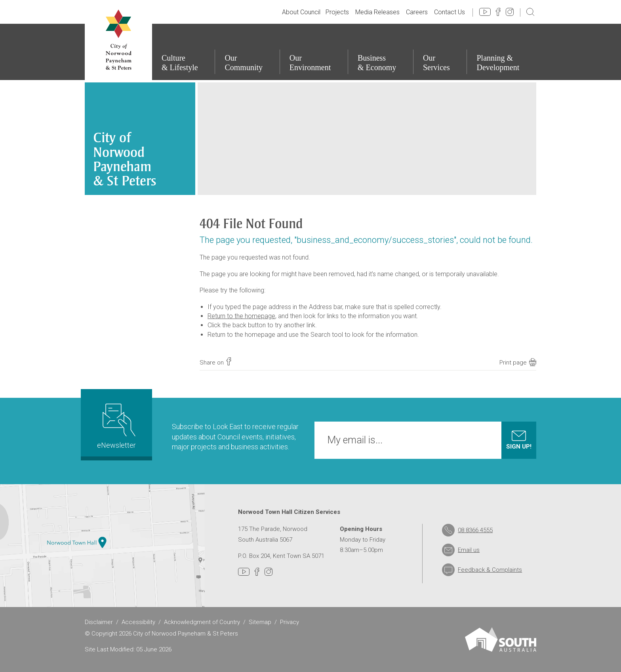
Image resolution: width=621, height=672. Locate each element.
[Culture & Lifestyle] (183, 52)
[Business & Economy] (380, 52)
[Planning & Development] (501, 52)
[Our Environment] (314, 52)
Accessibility (138, 622)
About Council (301, 12)
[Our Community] (247, 52)
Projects (337, 12)
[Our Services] (440, 52)
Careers (417, 12)
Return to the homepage (241, 316)
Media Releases (377, 12)
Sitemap (260, 622)
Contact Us (450, 12)
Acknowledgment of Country (202, 622)
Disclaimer (99, 622)
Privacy (290, 622)
